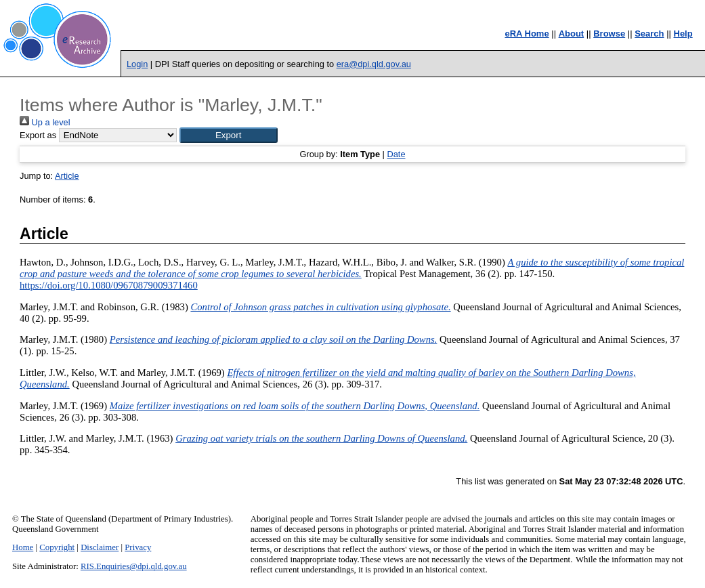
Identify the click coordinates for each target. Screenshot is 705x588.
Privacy (138, 547)
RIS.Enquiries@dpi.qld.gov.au (134, 566)
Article (67, 176)
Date (396, 154)
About (572, 34)
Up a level (45, 122)
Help (683, 34)
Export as (38, 135)
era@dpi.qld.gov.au (374, 64)
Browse (609, 34)
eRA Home (527, 34)
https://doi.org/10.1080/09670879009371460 (109, 285)
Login (137, 64)
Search (649, 34)
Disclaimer (100, 547)
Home (23, 547)
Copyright (57, 547)
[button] (229, 135)
